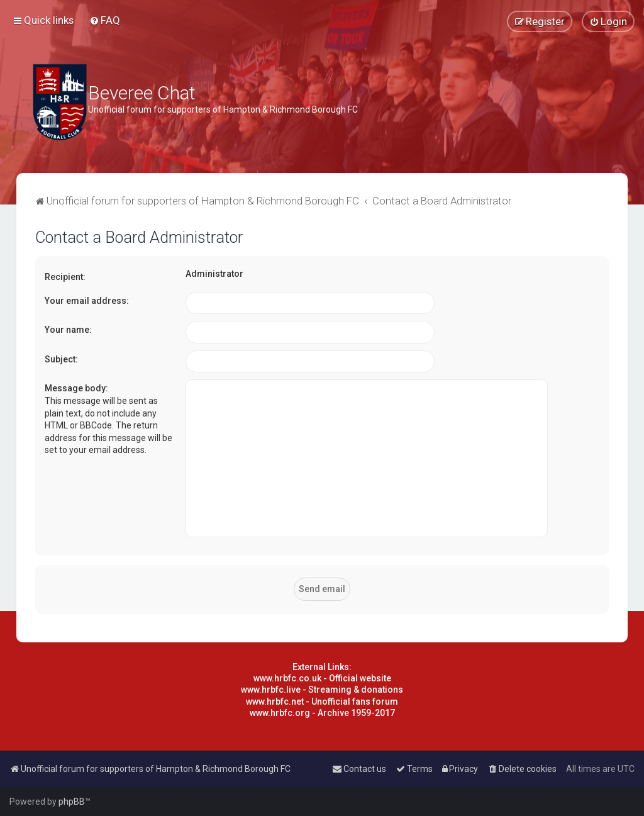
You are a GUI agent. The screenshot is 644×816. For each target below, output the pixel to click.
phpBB (72, 802)
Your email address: (87, 301)
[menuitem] (105, 20)
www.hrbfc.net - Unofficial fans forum (322, 701)
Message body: (76, 388)
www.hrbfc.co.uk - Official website (322, 678)
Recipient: (65, 277)
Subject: (61, 359)
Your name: (68, 330)
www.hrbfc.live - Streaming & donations (322, 690)
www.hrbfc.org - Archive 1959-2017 (322, 713)
